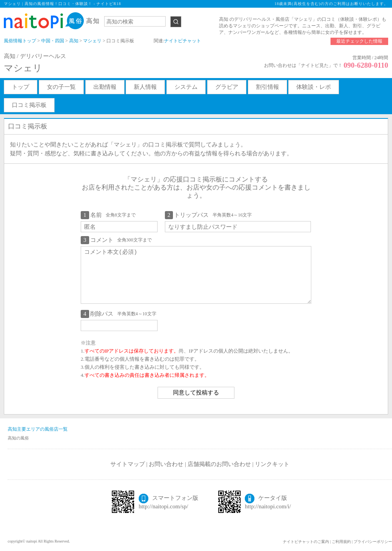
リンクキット (272, 464)
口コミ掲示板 (29, 105)
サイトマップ (128, 464)
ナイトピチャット (183, 41)
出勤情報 (105, 87)
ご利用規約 (341, 542)
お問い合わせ (166, 464)
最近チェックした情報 (359, 41)
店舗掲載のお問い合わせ (219, 464)
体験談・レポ (314, 87)
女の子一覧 (61, 87)
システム (186, 87)
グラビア (227, 87)
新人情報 (145, 87)
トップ (21, 87)
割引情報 (267, 87)
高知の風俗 (18, 438)
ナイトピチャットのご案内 (306, 542)
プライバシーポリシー (373, 542)
